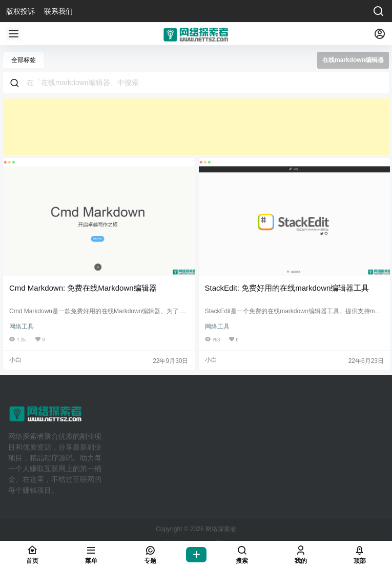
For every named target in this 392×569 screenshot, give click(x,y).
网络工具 (22, 327)
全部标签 (24, 60)
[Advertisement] (196, 127)
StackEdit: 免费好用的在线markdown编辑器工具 (287, 288)
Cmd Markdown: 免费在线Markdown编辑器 (83, 288)
